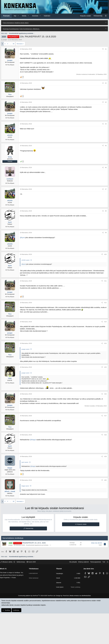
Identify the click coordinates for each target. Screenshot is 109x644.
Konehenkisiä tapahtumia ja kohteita (37, 545)
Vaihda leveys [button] (22, 562)
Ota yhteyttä (71, 562)
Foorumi (6, 16)
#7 (106, 189)
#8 (106, 211)
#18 (105, 435)
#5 (106, 146)
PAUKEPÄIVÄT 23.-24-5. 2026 (34, 543)
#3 (106, 102)
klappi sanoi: (25, 486)
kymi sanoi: (25, 462)
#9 (106, 233)
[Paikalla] (10, 376)
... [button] (10, 44)
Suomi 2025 (33, 562)
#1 (106, 49)
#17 (105, 416)
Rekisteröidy (29, 528)
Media (24, 16)
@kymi (22, 237)
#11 (105, 281)
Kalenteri (47, 16)
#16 (105, 394)
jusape (5, 40)
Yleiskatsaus (35, 569)
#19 (105, 456)
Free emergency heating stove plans (16, 23)
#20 (105, 480)
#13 (105, 322)
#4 (106, 124)
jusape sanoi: (26, 349)
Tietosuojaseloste (94, 562)
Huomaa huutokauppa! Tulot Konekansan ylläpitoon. (21, 29)
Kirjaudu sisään (82, 524)
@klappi (33, 440)
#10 (105, 254)
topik (100, 545)
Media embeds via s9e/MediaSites (78, 596)
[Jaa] (103, 49)
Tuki (102, 562)
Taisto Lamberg (75, 587)
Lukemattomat (34, 572)
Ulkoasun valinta (8, 562)
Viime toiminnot (34, 576)
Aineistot (35, 16)
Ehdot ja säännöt (82, 562)
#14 (105, 343)
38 (14, 44)
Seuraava (20, 44)
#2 (106, 83)
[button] (18, 16)
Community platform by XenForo (38, 596)
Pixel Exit (65, 596)
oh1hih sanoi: (26, 260)
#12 (105, 303)
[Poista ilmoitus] (106, 23)
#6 (106, 167)
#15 (105, 367)
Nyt (15, 16)
